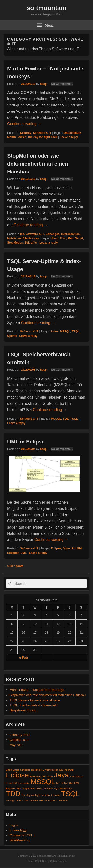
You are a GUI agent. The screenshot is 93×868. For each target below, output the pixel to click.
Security (26, 133)
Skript (79, 238)
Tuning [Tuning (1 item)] (10, 800)
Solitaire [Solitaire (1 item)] (48, 788)
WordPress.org (20, 840)
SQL (66, 419)
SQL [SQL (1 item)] (56, 788)
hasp (43, 84)
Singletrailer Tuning (23, 710)
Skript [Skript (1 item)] (39, 788)
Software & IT (42, 133)
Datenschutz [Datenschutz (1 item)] (66, 770)
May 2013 (16, 745)
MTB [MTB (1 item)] (59, 783)
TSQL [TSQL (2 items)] (70, 794)
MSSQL (65, 332)
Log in (14, 825)
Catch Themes (58, 861)
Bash (55, 238)
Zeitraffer (31, 243)
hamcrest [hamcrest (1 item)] (41, 776)
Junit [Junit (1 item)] (73, 776)
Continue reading (24, 124)
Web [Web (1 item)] (41, 800)
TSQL (76, 332)
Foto (63, 238)
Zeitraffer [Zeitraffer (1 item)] (63, 800)
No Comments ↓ (62, 84)
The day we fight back (43, 137)
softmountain (47, 8)
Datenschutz (72, 133)
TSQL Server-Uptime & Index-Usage (35, 700)
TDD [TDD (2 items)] (13, 794)
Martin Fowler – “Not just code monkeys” (38, 690)
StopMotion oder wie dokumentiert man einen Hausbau (38, 164)
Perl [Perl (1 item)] (19, 788)
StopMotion (15, 243)
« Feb (23, 658)
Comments (21, 835)
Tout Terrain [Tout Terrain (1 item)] (54, 795)
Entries (18, 830)
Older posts (13, 566)
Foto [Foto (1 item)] (32, 776)
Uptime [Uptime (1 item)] (34, 800)
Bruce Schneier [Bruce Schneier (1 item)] (21, 770)
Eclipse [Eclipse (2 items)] (17, 775)
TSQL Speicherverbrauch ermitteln (34, 705)
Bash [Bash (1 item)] (9, 770)
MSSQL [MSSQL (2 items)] (43, 782)
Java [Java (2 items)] (61, 775)
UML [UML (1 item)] (26, 800)
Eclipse (56, 548)
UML (23, 553)
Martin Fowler (17, 137)
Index (55, 332)
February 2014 (20, 735)
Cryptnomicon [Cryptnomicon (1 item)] (51, 770)
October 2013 (19, 740)
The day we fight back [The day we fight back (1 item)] (34, 795)
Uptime (12, 336)
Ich (22, 234)
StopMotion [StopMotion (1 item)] (66, 788)
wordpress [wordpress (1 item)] (51, 800)
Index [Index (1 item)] (50, 776)
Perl (71, 238)
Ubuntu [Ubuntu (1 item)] (19, 800)
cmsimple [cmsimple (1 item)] (36, 770)
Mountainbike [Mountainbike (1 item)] (22, 783)
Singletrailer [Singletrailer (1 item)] (29, 788)
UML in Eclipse (26, 442)
